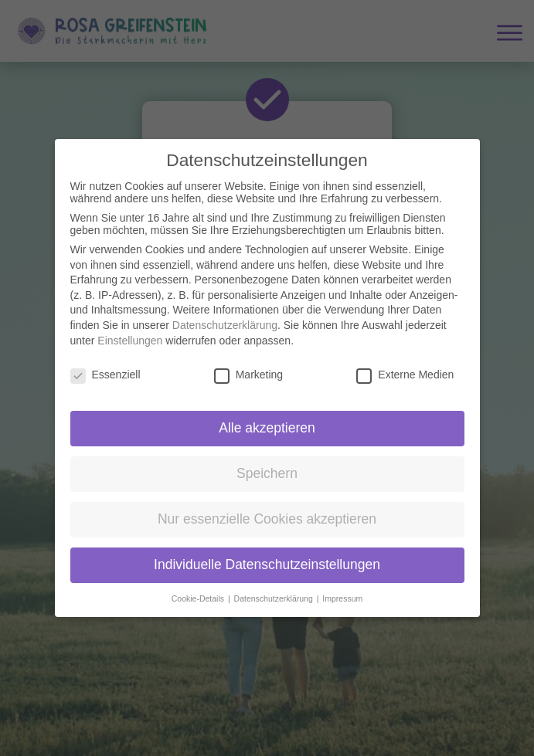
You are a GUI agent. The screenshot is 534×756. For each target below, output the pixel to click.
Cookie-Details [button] (199, 587)
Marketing (248, 363)
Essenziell (105, 363)
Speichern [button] (267, 462)
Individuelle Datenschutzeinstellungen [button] (267, 553)
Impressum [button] (342, 587)
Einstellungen (130, 328)
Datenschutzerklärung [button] (275, 587)
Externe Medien (405, 363)
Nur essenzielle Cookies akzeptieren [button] (267, 507)
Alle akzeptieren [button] (267, 416)
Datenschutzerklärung (225, 314)
